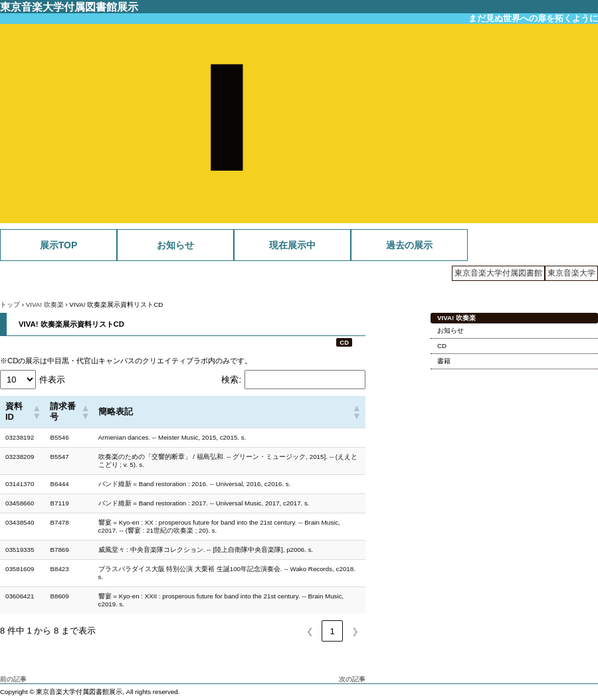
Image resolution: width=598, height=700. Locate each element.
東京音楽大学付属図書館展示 (69, 7)
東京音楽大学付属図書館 (498, 273)
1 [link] (332, 631)
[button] (36, 412)
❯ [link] (355, 631)
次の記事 (352, 679)
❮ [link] (310, 631)
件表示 (52, 380)
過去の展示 (409, 245)
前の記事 (13, 679)
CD (344, 342)
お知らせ (175, 245)
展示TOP (59, 245)
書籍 (444, 361)
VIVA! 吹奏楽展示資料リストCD (71, 324)
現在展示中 (292, 245)
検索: (231, 380)
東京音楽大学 (571, 273)
